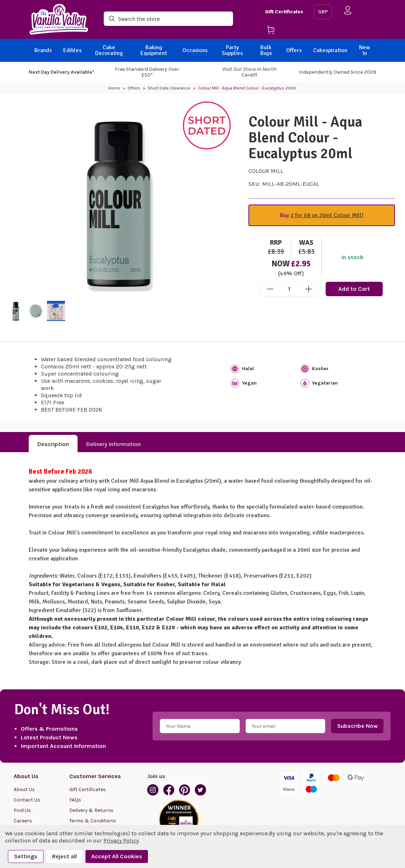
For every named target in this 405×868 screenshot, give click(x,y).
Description (53, 444)
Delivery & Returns (91, 810)
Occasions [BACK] (195, 50)
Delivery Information (113, 444)
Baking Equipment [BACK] (154, 50)
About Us (24, 789)
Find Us (22, 810)
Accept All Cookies (117, 856)
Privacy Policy (121, 841)
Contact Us (27, 800)
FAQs (75, 800)
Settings (26, 856)
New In (365, 50)
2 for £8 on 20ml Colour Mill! (327, 215)
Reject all (64, 856)
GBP (323, 12)
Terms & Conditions (93, 821)
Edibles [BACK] (72, 50)
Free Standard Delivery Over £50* (147, 72)
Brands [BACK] (43, 50)
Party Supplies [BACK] (232, 50)
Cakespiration (330, 50)
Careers (23, 821)
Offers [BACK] (294, 50)
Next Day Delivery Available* (62, 72)
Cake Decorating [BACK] (109, 50)
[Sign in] (348, 12)
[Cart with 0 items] (287, 31)
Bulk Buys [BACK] (266, 50)
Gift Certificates (284, 12)
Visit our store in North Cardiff (249, 72)
